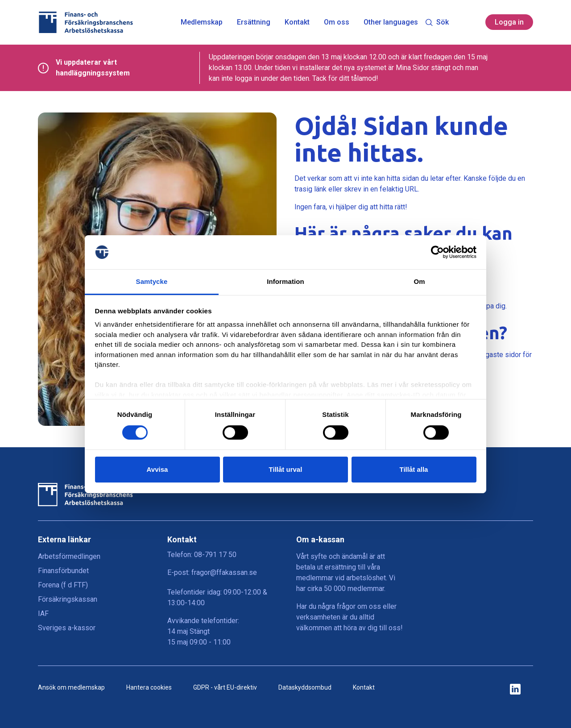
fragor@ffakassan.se (224, 572)
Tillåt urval (286, 469)
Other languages (391, 22)
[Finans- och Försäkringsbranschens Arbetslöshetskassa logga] (85, 22)
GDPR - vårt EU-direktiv (225, 687)
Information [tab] (285, 281)
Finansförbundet (63, 571)
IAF (43, 614)
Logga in (509, 22)
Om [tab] (419, 281)
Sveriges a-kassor (67, 628)
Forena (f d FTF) (63, 585)
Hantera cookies (149, 687)
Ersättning (254, 22)
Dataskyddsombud (305, 687)
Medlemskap (202, 22)
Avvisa (157, 469)
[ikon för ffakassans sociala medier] (515, 690)
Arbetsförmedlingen (69, 556)
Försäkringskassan (68, 599)
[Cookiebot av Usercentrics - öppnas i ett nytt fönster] (437, 252)
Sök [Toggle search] (437, 22)
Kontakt (297, 22)
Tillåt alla (414, 469)
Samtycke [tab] (152, 281)
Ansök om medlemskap (71, 687)
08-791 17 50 (215, 555)
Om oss (337, 22)
